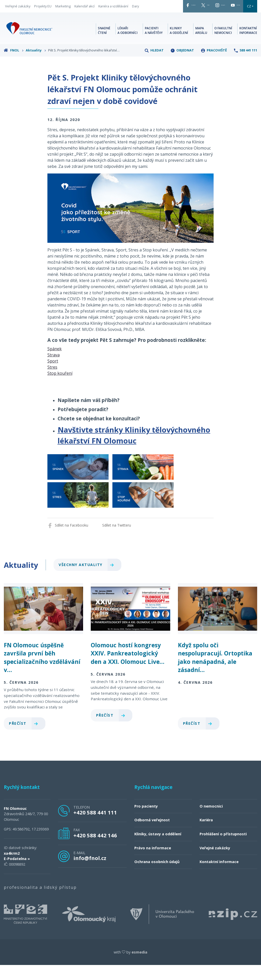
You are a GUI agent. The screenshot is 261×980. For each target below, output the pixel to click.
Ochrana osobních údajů (157, 877)
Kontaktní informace (248, 44)
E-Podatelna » (17, 874)
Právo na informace (153, 863)
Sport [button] (53, 376)
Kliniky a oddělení (179, 44)
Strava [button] (54, 370)
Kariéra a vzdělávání (113, 10)
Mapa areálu (201, 44)
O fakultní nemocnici (223, 44)
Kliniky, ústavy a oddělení (158, 849)
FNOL (14, 65)
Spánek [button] (55, 364)
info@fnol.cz (90, 873)
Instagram (207, 7)
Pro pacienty (146, 821)
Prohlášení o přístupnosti (223, 849)
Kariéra (206, 835)
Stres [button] (52, 382)
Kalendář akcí (84, 10)
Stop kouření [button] (60, 388)
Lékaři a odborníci (128, 44)
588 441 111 (246, 65)
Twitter (179, 7)
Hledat (154, 65)
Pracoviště (214, 65)
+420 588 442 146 (95, 850)
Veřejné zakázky (18, 10)
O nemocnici (211, 821)
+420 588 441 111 (95, 827)
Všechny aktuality (88, 580)
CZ (143, 21)
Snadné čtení (104, 44)
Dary (9, 17)
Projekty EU (43, 10)
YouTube (236, 7)
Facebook (152, 7)
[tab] (131, 364)
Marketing (63, 10)
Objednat (182, 65)
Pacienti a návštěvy (154, 44)
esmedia (139, 967)
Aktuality (36, 65)
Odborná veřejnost (152, 835)
